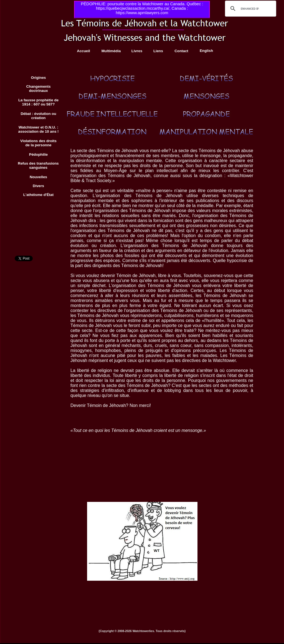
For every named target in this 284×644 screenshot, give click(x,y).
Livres (137, 51)
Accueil (83, 51)
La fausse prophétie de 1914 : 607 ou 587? (38, 102)
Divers (38, 186)
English (206, 51)
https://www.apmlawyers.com (142, 13)
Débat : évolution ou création (38, 116)
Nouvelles (38, 177)
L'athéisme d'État (38, 195)
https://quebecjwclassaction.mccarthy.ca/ (133, 8)
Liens (158, 51)
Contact (181, 51)
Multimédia (111, 51)
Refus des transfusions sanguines (38, 165)
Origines (38, 78)
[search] (250, 9)
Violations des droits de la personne (38, 143)
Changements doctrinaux (38, 89)
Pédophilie (38, 154)
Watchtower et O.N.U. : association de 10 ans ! (39, 129)
